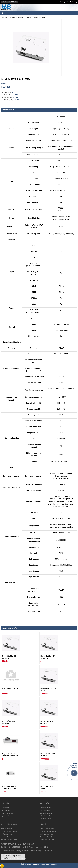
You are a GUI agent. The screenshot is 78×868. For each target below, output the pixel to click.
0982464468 (13, 2)
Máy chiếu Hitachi (45, 808)
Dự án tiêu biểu (6, 810)
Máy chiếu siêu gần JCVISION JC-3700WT (10, 755)
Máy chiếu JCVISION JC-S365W (48, 657)
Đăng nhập (64, 2)
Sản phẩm (12, 17)
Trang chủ (4, 17)
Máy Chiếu (21, 17)
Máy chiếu (44, 803)
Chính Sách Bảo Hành (47, 840)
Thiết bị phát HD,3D (7, 834)
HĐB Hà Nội (38, 864)
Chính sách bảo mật (46, 837)
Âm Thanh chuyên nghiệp (9, 840)
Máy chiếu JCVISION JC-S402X (48, 787)
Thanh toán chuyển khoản (48, 831)
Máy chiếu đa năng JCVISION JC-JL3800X (10, 787)
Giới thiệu (5, 803)
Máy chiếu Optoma (46, 813)
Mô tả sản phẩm (8, 110)
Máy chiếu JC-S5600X (10, 689)
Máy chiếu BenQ (45, 816)
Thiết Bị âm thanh (9, 824)
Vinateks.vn (54, 864)
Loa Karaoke (5, 837)
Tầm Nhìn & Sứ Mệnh (8, 813)
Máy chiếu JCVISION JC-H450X (10, 657)
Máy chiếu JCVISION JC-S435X (48, 755)
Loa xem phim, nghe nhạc (9, 831)
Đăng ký (74, 2)
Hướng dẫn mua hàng (47, 829)
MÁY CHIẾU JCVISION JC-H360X (48, 690)
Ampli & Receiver (6, 829)
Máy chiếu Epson (45, 819)
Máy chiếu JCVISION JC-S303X (10, 722)
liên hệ (43, 824)
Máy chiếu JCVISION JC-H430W (36, 17)
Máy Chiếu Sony (45, 810)
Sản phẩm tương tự (12, 628)
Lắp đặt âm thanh (6, 816)
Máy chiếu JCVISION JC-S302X (48, 722)
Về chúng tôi (5, 808)
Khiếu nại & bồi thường (47, 834)
